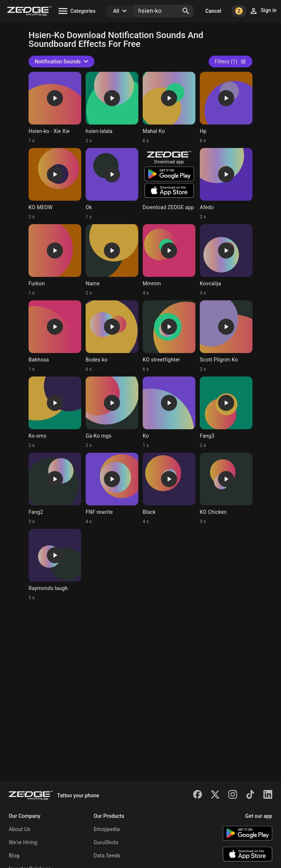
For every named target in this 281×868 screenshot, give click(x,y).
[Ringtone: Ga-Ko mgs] (112, 412)
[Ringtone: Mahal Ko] (169, 108)
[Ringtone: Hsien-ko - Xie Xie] (55, 108)
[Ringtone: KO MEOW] (55, 184)
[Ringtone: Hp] (226, 108)
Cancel (213, 11)
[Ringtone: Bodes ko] (112, 336)
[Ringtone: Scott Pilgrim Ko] (226, 336)
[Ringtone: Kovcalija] (226, 260)
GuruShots (106, 842)
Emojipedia (107, 829)
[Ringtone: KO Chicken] (226, 489)
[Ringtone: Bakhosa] (55, 336)
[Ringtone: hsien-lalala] (112, 108)
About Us (20, 829)
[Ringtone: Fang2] (55, 489)
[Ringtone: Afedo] (226, 184)
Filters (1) (231, 62)
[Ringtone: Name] (112, 260)
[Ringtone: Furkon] (55, 260)
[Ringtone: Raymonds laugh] (55, 565)
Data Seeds (107, 856)
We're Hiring (23, 842)
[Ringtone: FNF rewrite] (112, 489)
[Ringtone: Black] (169, 489)
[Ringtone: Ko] (169, 412)
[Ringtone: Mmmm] (169, 260)
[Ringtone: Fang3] (226, 412)
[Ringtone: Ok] (112, 184)
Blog (14, 856)
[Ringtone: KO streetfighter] (169, 336)
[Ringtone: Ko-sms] (55, 412)
